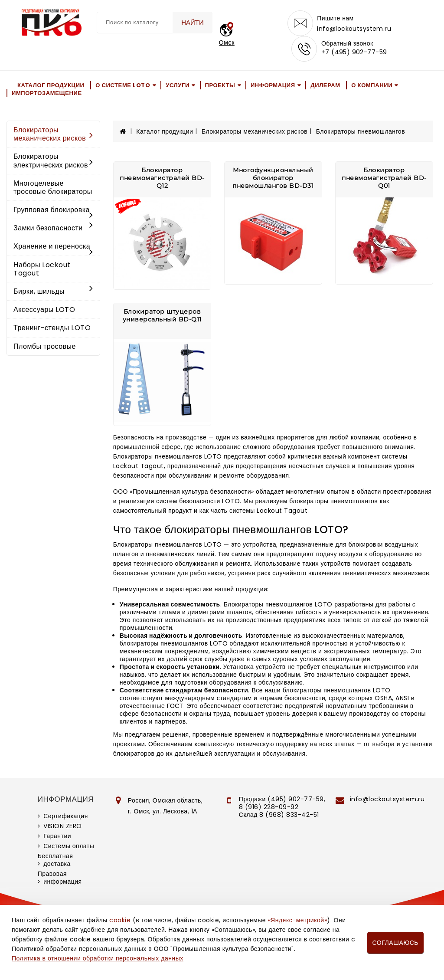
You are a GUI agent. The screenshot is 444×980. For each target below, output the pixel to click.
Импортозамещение (47, 94)
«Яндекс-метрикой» (297, 920)
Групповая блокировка (53, 211)
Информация (273, 86)
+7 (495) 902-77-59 (354, 53)
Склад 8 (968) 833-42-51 (279, 816)
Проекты (220, 86)
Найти (192, 22)
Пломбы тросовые (45, 347)
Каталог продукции (51, 86)
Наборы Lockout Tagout (42, 270)
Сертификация (66, 817)
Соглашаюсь (395, 943)
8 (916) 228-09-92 (269, 808)
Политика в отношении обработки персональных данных (98, 958)
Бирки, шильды (53, 292)
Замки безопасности (53, 229)
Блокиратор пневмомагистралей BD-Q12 (162, 179)
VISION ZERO (63, 827)
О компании (372, 86)
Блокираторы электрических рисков (53, 161)
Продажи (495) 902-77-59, (282, 800)
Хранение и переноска (53, 248)
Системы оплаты (69, 847)
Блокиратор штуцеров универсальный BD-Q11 (162, 316)
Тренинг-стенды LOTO (52, 329)
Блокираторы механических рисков (53, 135)
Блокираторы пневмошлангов (361, 132)
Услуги (178, 86)
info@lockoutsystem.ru (354, 29)
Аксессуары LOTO (44, 310)
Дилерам (325, 86)
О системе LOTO (123, 86)
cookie (120, 920)
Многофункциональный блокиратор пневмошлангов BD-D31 (273, 179)
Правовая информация (60, 878)
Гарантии (57, 837)
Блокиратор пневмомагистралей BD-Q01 (384, 179)
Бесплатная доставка (55, 861)
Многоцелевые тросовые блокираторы (53, 188)
